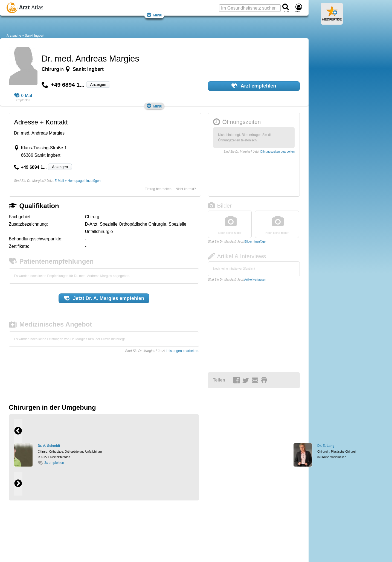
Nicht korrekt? (186, 189)
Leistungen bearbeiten (182, 351)
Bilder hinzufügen (256, 241)
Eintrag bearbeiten (158, 189)
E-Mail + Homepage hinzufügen (77, 181)
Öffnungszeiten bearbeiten (277, 152)
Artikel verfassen (255, 279)
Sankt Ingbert (35, 36)
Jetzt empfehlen (104, 298)
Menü (154, 15)
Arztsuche (14, 36)
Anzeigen (98, 85)
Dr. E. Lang (326, 446)
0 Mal (23, 96)
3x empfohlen (51, 463)
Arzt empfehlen (254, 86)
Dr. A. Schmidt (49, 446)
